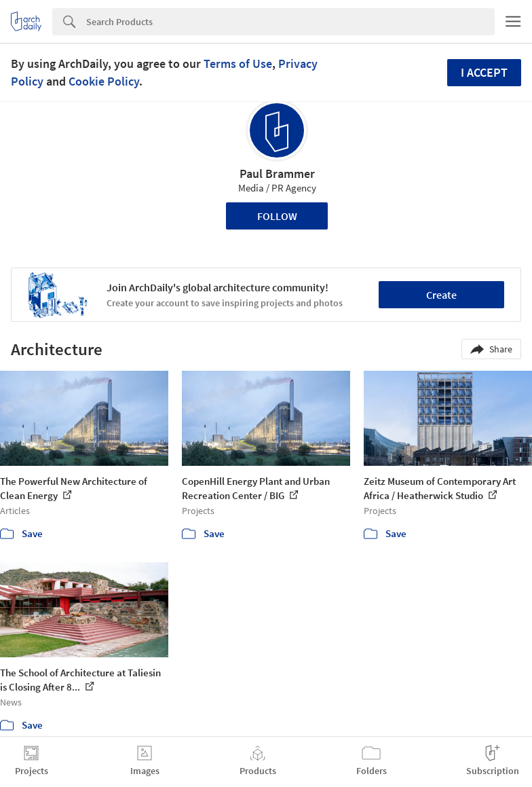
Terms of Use (238, 63)
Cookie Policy (104, 81)
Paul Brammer (277, 173)
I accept (484, 72)
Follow (277, 216)
